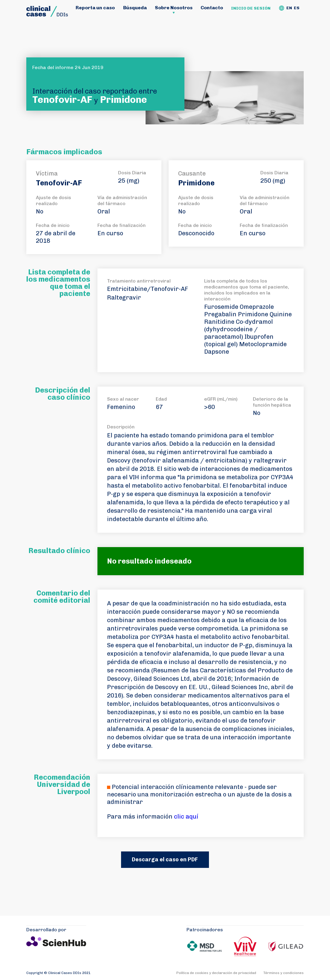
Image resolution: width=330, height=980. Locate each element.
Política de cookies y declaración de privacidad (216, 973)
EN (289, 8)
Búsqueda (135, 8)
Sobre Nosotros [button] (174, 8)
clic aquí (186, 816)
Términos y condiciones (284, 973)
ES (297, 8)
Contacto (212, 8)
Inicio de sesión (251, 8)
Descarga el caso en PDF (165, 860)
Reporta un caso (95, 8)
